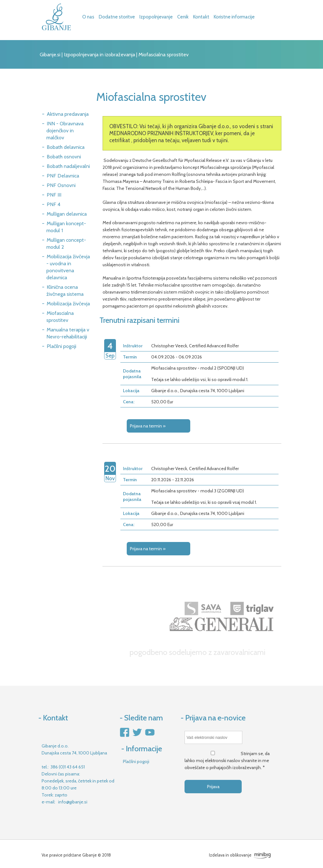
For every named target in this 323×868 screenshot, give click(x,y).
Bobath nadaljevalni (68, 166)
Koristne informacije (234, 17)
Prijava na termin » (148, 426)
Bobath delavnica (66, 147)
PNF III (54, 195)
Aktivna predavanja (68, 114)
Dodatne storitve (117, 17)
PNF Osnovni (61, 185)
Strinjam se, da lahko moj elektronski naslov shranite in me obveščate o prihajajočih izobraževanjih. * (227, 760)
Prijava (213, 787)
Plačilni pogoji (61, 346)
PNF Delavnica (63, 176)
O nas (88, 17)
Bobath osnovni (64, 157)
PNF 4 (54, 204)
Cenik (183, 17)
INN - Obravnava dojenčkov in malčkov (65, 131)
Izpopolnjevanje (156, 17)
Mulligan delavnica (67, 214)
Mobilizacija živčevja (68, 304)
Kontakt (201, 17)
